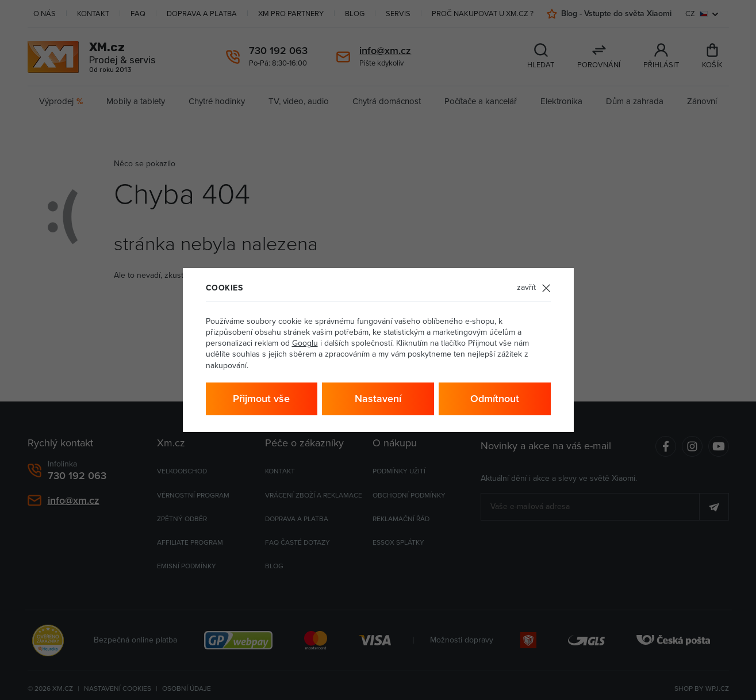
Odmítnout (495, 399)
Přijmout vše (261, 399)
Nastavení (378, 399)
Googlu (305, 343)
